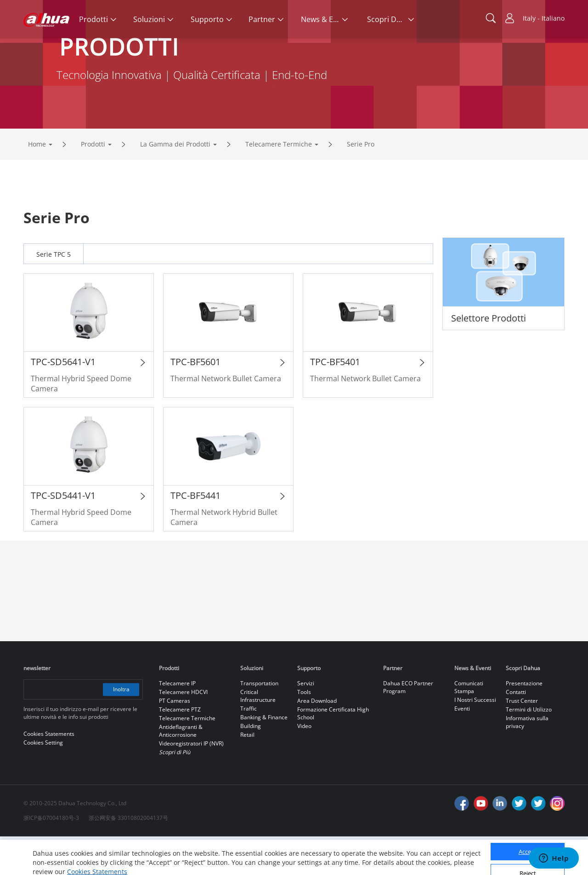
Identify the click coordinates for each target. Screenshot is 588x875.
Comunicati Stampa (469, 726)
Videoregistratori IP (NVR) (191, 782)
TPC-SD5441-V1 (63, 534)
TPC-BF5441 (195, 534)
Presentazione (524, 722)
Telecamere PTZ (180, 748)
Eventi (462, 747)
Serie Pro (361, 183)
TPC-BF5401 (335, 400)
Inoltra (121, 728)
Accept (528, 841)
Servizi (306, 722)
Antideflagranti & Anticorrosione (181, 769)
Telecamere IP (177, 722)
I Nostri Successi (475, 738)
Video (304, 765)
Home (37, 183)
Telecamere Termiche (279, 183)
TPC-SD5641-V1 (63, 400)
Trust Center (522, 739)
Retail (247, 773)
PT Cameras (175, 739)
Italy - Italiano (544, 18)
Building (251, 765)
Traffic (249, 747)
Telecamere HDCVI (183, 731)
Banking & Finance (264, 756)
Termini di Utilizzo (529, 748)
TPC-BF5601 (195, 400)
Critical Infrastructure (258, 734)
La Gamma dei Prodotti (175, 183)
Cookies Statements (97, 861)
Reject (528, 863)
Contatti (516, 731)
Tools (304, 731)
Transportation (259, 722)
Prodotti (93, 183)
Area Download (317, 739)
